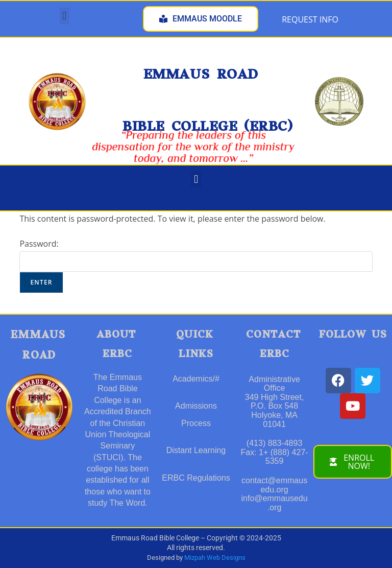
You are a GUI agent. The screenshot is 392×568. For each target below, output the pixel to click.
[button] (65, 16)
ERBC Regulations (196, 478)
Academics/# (196, 379)
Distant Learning (196, 450)
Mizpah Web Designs (215, 558)
